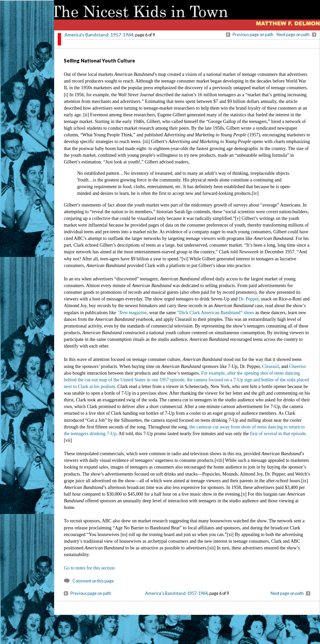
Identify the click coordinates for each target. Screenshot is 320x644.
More (305, 617)
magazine (132, 312)
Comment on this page (93, 581)
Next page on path (293, 34)
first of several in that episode (278, 433)
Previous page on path (253, 34)
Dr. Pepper (249, 299)
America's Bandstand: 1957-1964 (99, 35)
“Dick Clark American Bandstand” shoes (216, 312)
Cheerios (298, 366)
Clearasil (271, 366)
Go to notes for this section (89, 568)
